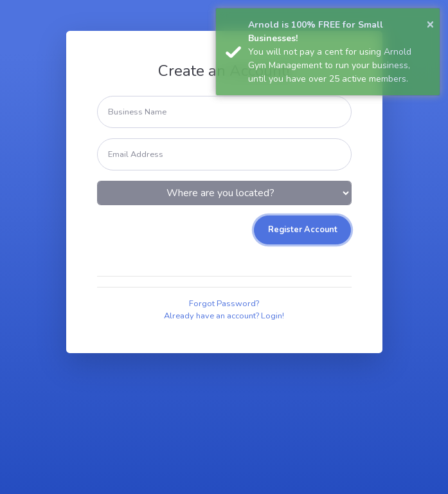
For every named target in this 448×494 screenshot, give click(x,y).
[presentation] (195, 241)
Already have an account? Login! (224, 316)
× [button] (430, 23)
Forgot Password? (224, 304)
